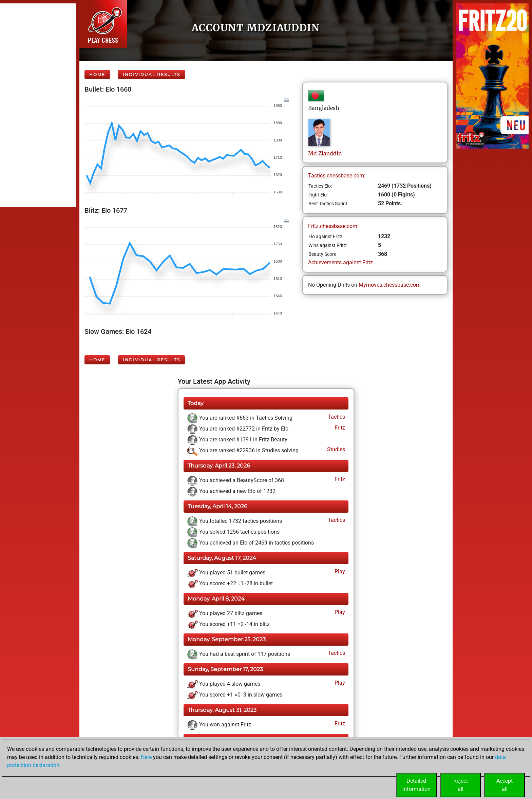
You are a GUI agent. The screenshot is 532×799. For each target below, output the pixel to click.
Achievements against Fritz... (343, 262)
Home (97, 74)
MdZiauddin (325, 153)
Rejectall (461, 785)
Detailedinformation (416, 785)
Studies (335, 449)
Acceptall (505, 785)
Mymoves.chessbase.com (390, 285)
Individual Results (151, 74)
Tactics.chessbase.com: (337, 176)
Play (339, 572)
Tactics (336, 417)
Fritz (339, 428)
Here (146, 757)
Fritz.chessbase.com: (333, 226)
